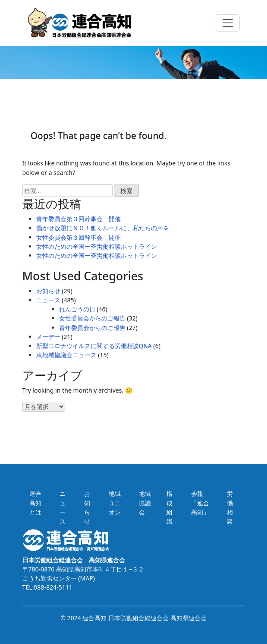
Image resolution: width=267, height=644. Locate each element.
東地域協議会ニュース (66, 355)
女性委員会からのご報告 (92, 318)
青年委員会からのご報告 (92, 328)
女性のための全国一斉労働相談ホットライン (97, 246)
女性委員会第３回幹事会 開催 (79, 237)
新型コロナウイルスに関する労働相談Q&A (94, 346)
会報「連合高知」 (200, 503)
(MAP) (86, 578)
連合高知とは (35, 503)
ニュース (48, 300)
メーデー (48, 337)
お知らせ (48, 291)
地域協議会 (145, 503)
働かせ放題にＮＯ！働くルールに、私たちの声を (103, 228)
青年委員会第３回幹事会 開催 (79, 219)
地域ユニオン (115, 503)
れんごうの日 (77, 309)
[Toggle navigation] (228, 23)
